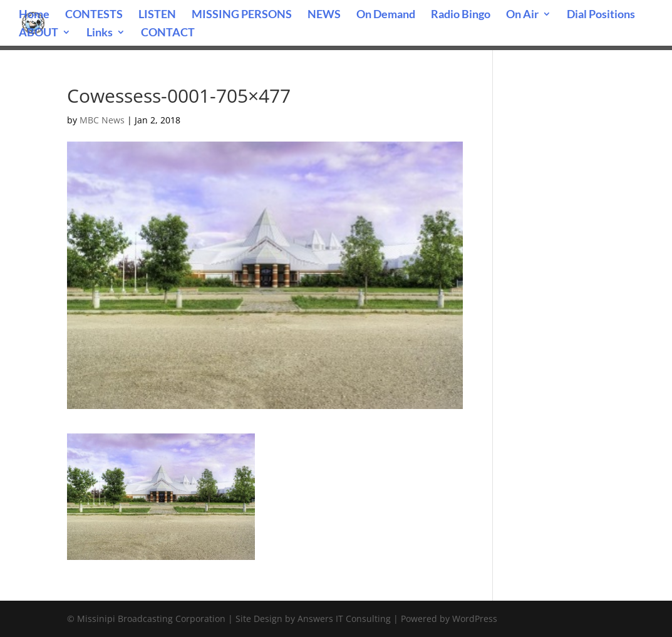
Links (100, 33)
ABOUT (39, 33)
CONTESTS (94, 15)
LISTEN (157, 15)
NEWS (324, 15)
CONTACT (168, 33)
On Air (522, 15)
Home (34, 15)
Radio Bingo (461, 15)
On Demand (386, 15)
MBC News (102, 120)
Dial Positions (601, 15)
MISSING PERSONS (242, 15)
